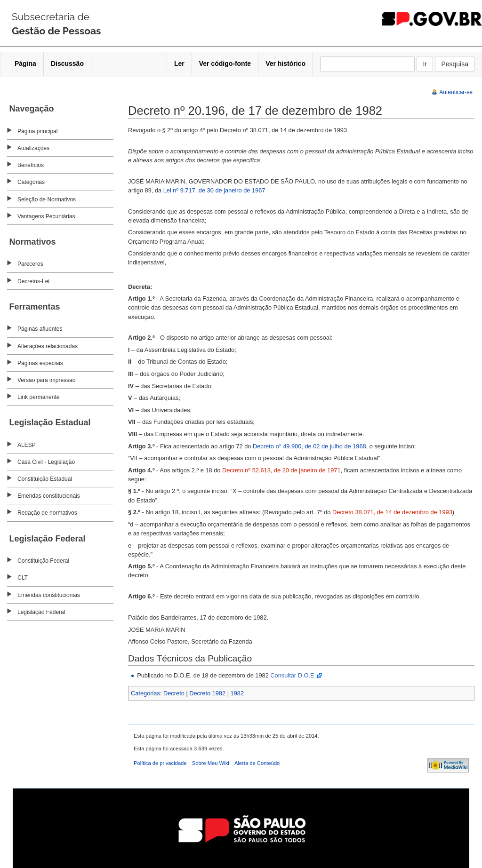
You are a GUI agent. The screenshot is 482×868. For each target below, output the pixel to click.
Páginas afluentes (40, 329)
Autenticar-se (456, 92)
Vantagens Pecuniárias (46, 216)
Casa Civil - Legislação (46, 462)
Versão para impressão (46, 380)
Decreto (174, 693)
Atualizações (33, 148)
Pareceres (30, 264)
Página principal (37, 131)
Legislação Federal (41, 612)
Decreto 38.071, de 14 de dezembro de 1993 (392, 512)
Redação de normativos (47, 513)
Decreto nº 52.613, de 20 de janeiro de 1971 (281, 470)
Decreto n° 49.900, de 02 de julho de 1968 (309, 446)
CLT (23, 578)
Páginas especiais (40, 363)
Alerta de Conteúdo (257, 763)
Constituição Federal (43, 561)
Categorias (31, 182)
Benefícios (31, 165)
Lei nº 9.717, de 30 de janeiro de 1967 (214, 190)
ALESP (27, 445)
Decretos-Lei (33, 281)
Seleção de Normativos (47, 199)
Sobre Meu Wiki (211, 763)
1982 (237, 693)
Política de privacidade (160, 763)
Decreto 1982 (207, 693)
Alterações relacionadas (48, 346)
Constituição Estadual (45, 479)
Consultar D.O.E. (293, 675)
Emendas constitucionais (49, 496)
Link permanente (38, 397)
